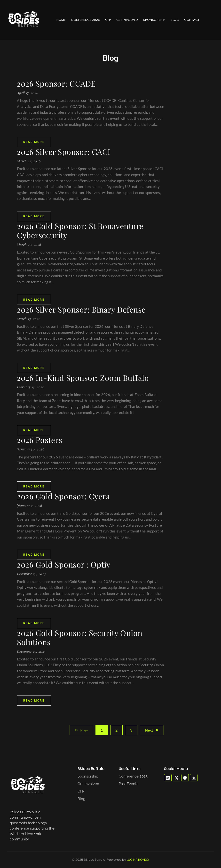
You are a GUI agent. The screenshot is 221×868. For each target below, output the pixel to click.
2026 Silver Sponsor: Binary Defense (81, 309)
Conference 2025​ (133, 776)
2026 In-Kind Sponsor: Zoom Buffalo (83, 378)
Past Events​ (128, 784)
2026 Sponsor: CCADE (56, 83)
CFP (108, 20)
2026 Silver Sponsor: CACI (64, 152)
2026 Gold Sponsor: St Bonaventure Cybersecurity (80, 231)
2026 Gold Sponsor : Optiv (64, 564)
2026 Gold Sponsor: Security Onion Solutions (80, 637)
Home (61, 20)
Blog (175, 20)
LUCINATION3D (138, 860)
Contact (192, 20)
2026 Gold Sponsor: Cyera (63, 496)
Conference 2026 (85, 20)
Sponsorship (154, 20)
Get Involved (127, 20)
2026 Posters (39, 440)
